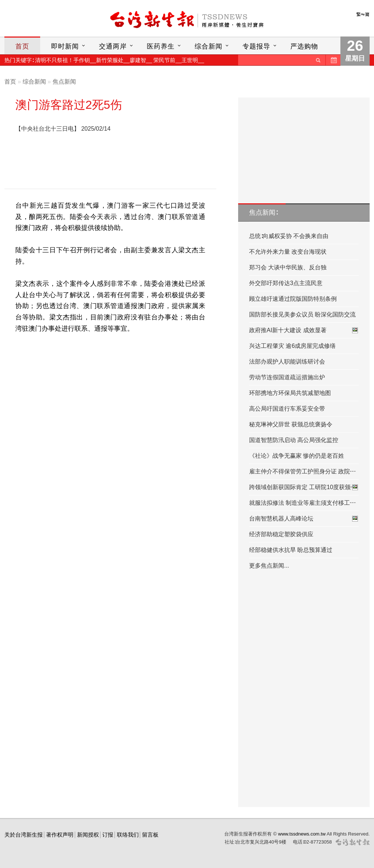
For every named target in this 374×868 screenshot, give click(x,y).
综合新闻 (209, 46)
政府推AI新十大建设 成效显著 (304, 330)
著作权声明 (60, 835)
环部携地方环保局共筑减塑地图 (290, 393)
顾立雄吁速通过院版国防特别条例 (293, 299)
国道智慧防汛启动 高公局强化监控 (294, 440)
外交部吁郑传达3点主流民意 (286, 283)
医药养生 (161, 46)
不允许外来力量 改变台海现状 (288, 252)
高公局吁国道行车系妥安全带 (287, 409)
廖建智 (138, 60)
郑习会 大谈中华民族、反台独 (288, 267)
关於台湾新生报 (24, 835)
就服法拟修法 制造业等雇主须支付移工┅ (302, 503)
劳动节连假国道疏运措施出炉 (287, 377)
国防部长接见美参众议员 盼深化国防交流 (302, 314)
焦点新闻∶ (263, 212)
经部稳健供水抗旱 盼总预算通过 (291, 550)
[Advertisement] (110, 163)
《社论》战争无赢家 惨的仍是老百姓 (297, 456)
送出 (318, 60)
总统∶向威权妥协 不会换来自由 (289, 236)
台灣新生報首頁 (187, 20)
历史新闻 (333, 60)
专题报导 (256, 46)
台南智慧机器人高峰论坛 (304, 519)
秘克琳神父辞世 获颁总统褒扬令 (291, 424)
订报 (108, 835)
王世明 (190, 60)
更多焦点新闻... (269, 566)
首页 (22, 46)
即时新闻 (65, 46)
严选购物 (304, 46)
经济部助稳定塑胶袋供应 (281, 534)
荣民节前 (164, 60)
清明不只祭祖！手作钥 (62, 60)
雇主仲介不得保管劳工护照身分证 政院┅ (302, 471)
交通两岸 (113, 46)
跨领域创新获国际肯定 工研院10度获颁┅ (304, 487)
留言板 (150, 835)
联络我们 (128, 835)
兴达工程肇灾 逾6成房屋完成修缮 (292, 346)
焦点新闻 (64, 82)
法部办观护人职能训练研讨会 (287, 362)
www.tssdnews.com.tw (302, 834)
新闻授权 (88, 835)
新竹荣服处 (110, 60)
